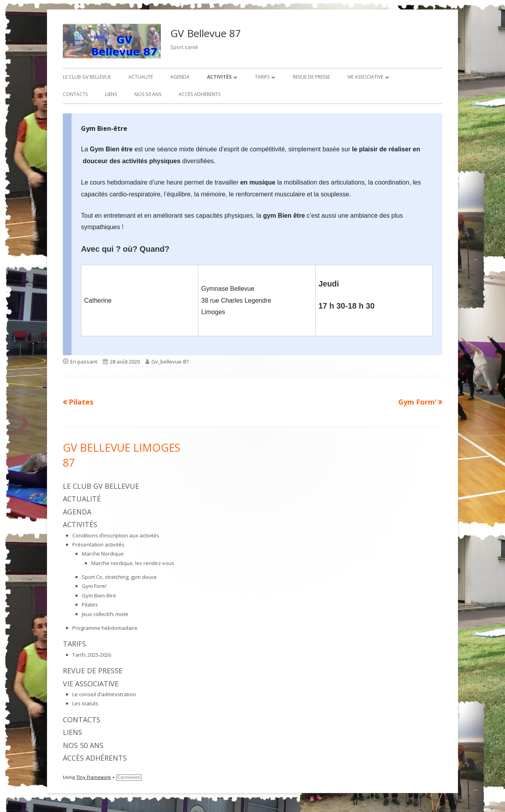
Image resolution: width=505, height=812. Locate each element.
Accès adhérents (200, 94)
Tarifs (262, 77)
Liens (111, 94)
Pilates (90, 605)
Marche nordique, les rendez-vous (133, 563)
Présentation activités (98, 544)
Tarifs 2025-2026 (92, 655)
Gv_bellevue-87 (170, 362)
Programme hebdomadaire (105, 628)
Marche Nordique (103, 554)
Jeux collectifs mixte (105, 614)
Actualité (141, 77)
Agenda (180, 77)
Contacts (75, 94)
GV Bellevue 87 (206, 33)
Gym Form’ (94, 586)
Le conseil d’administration (104, 694)
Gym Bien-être (99, 595)
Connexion (129, 777)
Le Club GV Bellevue (87, 77)
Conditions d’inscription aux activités (116, 535)
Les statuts (85, 703)
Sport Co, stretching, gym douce (119, 577)
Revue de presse (311, 77)
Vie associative (365, 77)
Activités (219, 77)
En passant (84, 362)
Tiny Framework (93, 777)
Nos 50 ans (148, 94)
